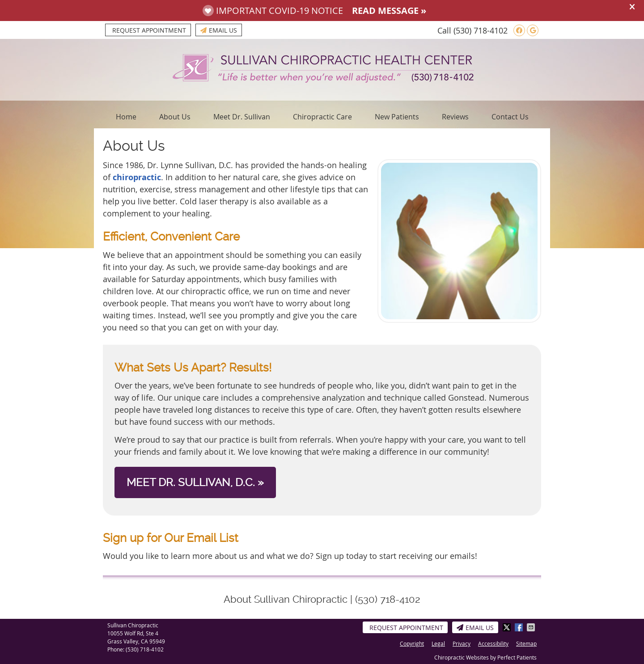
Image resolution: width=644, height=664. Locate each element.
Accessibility (493, 643)
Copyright (412, 643)
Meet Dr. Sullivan (242, 117)
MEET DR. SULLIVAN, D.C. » (195, 482)
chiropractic (137, 177)
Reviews (455, 117)
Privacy (462, 643)
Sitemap (526, 643)
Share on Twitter (508, 627)
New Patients (397, 117)
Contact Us (510, 117)
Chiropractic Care (322, 117)
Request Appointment (149, 30)
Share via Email (532, 627)
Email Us (219, 30)
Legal (438, 643)
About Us (175, 117)
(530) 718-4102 (481, 30)
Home (126, 117)
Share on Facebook (520, 627)
